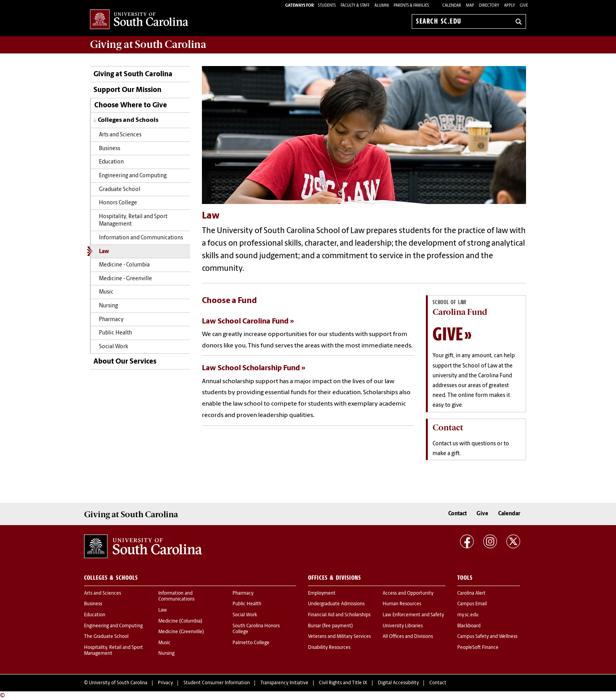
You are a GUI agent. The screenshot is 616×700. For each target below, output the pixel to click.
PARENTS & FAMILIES (411, 6)
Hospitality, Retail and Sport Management (133, 220)
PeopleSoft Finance (478, 648)
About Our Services (125, 362)
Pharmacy (111, 320)
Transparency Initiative (284, 683)
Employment (322, 593)
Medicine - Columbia (124, 265)
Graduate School (120, 190)
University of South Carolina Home (139, 20)
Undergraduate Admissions (336, 604)
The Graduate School (106, 637)
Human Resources (402, 604)
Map (470, 6)
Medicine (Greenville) (181, 632)
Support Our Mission (127, 90)
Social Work (114, 347)
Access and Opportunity (408, 593)
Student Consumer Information (217, 683)
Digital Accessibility (398, 683)
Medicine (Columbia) (180, 621)
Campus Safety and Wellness (487, 637)
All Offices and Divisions (408, 637)
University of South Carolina (118, 683)
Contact (457, 514)
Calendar (452, 6)
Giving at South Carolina (133, 74)
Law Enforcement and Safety (413, 615)
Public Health (115, 333)
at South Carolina (148, 44)
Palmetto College (251, 643)
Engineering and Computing (133, 176)
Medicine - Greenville (126, 279)
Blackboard (469, 626)
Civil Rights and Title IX (343, 683)
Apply (510, 6)
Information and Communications (141, 238)
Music (106, 292)
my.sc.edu (468, 615)
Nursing (108, 306)
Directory (489, 6)
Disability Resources (329, 648)
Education (111, 162)
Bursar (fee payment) (330, 626)
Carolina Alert (471, 593)
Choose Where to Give (131, 106)
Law (104, 252)
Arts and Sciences (120, 135)
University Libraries (403, 626)
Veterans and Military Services (339, 637)
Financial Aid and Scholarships (339, 615)
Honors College (118, 203)
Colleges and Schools (128, 120)
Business (110, 149)
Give (524, 6)
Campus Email (472, 604)
